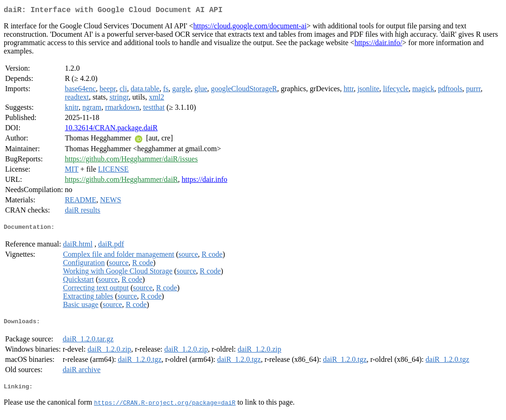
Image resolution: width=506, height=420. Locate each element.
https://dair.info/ (378, 44)
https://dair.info (205, 181)
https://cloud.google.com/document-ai (250, 28)
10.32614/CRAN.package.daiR (111, 130)
